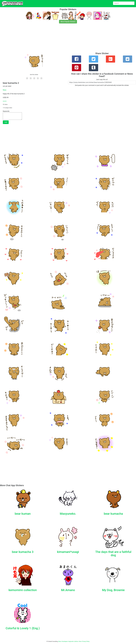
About (60, 641)
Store (80, 641)
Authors (76, 641)
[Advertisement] (56, 39)
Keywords (71, 641)
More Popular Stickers (68, 22)
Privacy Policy (86, 641)
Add (6, 122)
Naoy (5, 90)
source (5, 101)
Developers (65, 641)
